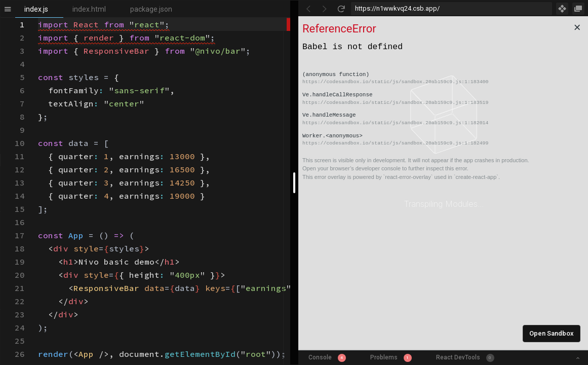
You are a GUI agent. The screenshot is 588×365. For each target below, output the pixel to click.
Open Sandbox (552, 333)
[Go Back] (308, 9)
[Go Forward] (325, 9)
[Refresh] (341, 9)
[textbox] (38, 18)
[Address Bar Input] (452, 9)
